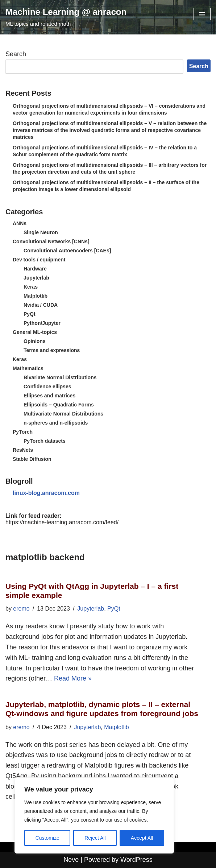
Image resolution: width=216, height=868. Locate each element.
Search (16, 54)
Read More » (73, 678)
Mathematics (28, 368)
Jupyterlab (36, 278)
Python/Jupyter (42, 323)
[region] (94, 815)
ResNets (23, 450)
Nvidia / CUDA (41, 305)
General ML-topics (35, 332)
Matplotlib (36, 296)
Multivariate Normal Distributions (63, 414)
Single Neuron (41, 232)
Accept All (142, 838)
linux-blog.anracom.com (46, 493)
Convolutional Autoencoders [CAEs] (67, 251)
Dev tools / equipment (39, 260)
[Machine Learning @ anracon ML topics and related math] (66, 17)
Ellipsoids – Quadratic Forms (59, 405)
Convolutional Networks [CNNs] (51, 241)
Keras (31, 287)
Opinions (35, 341)
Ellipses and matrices (49, 396)
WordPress (136, 860)
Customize (47, 838)
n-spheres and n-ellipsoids (56, 423)
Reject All (95, 838)
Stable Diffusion (32, 459)
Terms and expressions (52, 350)
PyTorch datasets (45, 441)
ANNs (20, 223)
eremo (21, 609)
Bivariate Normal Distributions (60, 377)
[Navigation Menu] (202, 14)
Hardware (35, 269)
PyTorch (23, 432)
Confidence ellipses (47, 387)
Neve (71, 860)
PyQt (30, 314)
